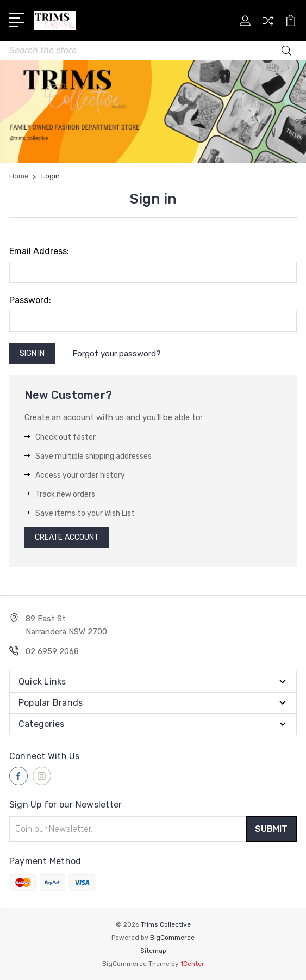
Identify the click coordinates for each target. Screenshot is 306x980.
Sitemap (153, 951)
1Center (192, 964)
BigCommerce (172, 938)
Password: (30, 300)
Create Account (67, 537)
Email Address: (39, 251)
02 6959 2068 (52, 651)
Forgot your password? (117, 354)
